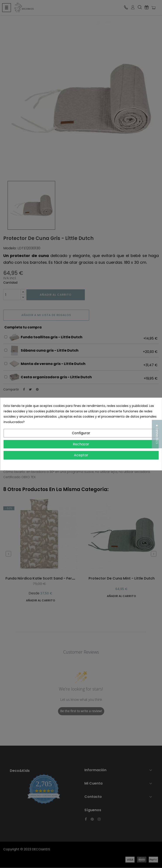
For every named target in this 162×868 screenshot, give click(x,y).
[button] (157, 434)
